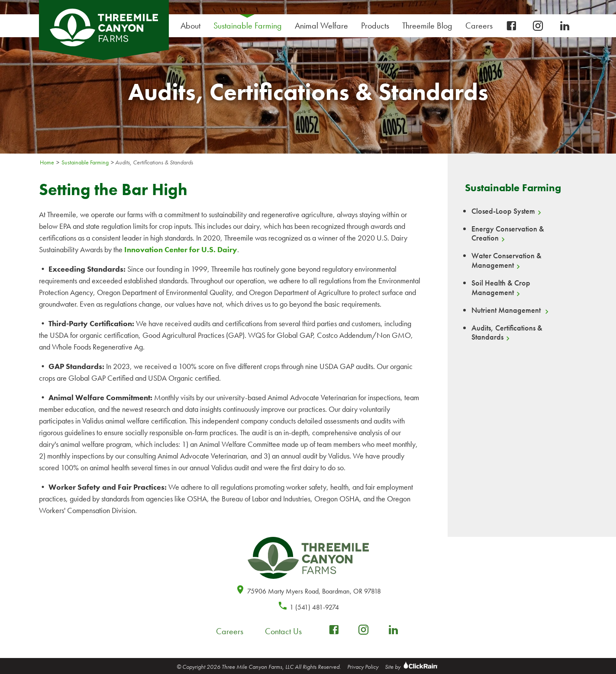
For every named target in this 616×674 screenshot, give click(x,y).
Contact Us (283, 631)
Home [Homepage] (47, 162)
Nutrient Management (507, 310)
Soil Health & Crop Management (501, 288)
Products (377, 26)
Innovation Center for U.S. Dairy (181, 249)
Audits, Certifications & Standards (507, 333)
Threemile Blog (427, 26)
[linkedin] (565, 26)
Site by (412, 667)
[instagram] (538, 26)
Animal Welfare (321, 26)
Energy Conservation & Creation (508, 234)
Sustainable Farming (250, 26)
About (193, 26)
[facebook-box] (511, 26)
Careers (481, 26)
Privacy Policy (363, 667)
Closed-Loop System (503, 211)
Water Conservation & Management (506, 260)
